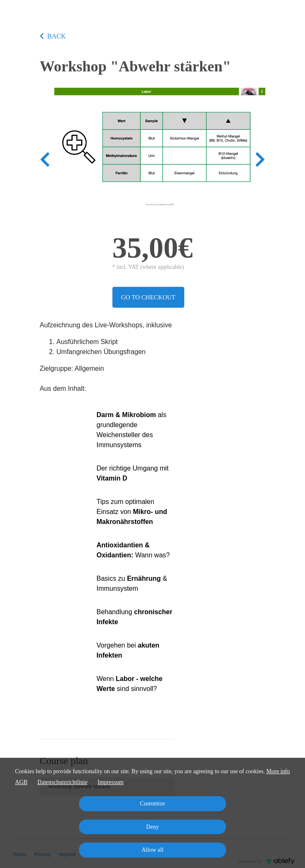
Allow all (153, 850)
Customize (152, 803)
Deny (152, 827)
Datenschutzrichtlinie (63, 782)
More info (278, 771)
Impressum (110, 782)
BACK (53, 36)
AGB (21, 782)
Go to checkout (148, 297)
